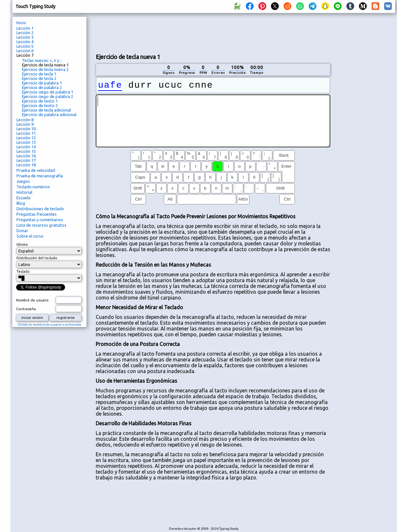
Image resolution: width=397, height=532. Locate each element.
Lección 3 (25, 37)
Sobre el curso (30, 236)
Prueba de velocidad (36, 170)
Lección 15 (26, 151)
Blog (21, 203)
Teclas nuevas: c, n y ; (41, 60)
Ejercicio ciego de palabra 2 (48, 96)
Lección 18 (26, 165)
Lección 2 (25, 33)
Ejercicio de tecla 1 (39, 74)
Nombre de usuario (32, 300)
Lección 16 (26, 156)
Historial (24, 192)
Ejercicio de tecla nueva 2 (45, 69)
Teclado (23, 271)
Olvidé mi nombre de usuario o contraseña (49, 325)
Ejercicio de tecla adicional (46, 110)
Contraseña (26, 309)
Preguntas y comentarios (40, 220)
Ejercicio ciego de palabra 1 (48, 92)
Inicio (21, 23)
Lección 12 (26, 138)
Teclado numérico (33, 187)
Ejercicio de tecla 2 (39, 78)
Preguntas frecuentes (37, 214)
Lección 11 (26, 133)
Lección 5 (25, 46)
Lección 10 (26, 129)
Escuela (23, 198)
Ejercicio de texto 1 (40, 101)
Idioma (22, 244)
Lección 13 (26, 142)
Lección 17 (26, 160)
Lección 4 (25, 42)
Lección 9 (25, 124)
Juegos (23, 181)
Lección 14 (26, 147)
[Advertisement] (213, 33)
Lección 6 (25, 51)
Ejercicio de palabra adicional (49, 114)
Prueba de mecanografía (40, 176)
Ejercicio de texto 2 (40, 105)
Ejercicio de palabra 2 (42, 87)
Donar (22, 231)
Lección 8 (25, 120)
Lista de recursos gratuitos (41, 225)
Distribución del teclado (37, 258)
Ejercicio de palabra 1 (42, 83)
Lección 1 (25, 28)
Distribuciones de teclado (40, 209)
